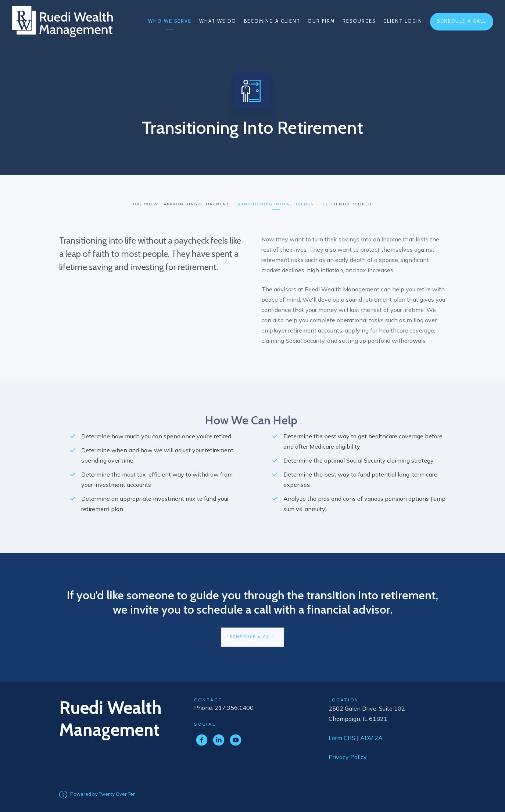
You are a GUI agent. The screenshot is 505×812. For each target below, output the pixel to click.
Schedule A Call (252, 636)
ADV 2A (372, 736)
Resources (359, 21)
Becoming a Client (272, 21)
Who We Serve (170, 21)
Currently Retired (349, 203)
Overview (144, 203)
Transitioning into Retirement (277, 203)
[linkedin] (219, 739)
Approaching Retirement (196, 203)
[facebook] (202, 739)
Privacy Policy (348, 755)
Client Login (403, 21)
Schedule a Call (462, 21)
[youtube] (236, 739)
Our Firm (321, 21)
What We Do (218, 21)
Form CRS (343, 736)
